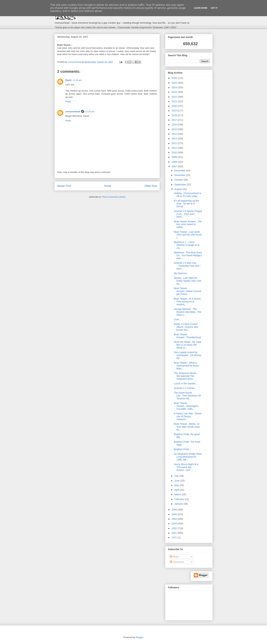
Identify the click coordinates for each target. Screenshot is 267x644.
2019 (175, 111)
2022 (175, 97)
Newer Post (64, 186)
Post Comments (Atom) (114, 197)
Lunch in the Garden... (186, 384)
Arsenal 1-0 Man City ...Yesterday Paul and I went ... (187, 266)
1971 (175, 538)
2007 (175, 166)
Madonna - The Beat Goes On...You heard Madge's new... (188, 255)
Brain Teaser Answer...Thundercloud (187, 336)
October (179, 180)
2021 (175, 101)
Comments (177, 562)
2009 (175, 157)
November (180, 175)
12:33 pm (90, 112)
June (177, 481)
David (68, 80)
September (180, 185)
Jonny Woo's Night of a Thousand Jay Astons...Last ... (186, 467)
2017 (175, 120)
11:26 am (77, 80)
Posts (174, 557)
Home (108, 186)
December (180, 171)
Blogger (139, 637)
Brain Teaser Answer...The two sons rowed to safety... (188, 224)
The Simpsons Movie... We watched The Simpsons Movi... (186, 376)
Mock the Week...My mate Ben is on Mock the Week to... (188, 345)
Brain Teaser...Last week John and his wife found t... (188, 235)
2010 (175, 152)
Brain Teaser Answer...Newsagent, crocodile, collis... (186, 406)
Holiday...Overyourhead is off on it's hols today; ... (187, 195)
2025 (175, 83)
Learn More (201, 8)
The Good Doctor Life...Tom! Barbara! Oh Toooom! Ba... (187, 396)
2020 (175, 106)
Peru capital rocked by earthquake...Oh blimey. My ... (188, 355)
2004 (175, 519)
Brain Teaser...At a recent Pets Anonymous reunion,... (187, 302)
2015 (175, 129)
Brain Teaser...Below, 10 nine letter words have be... (187, 427)
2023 (175, 92)
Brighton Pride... (182, 449)
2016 (175, 125)
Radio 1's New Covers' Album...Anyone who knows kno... (186, 327)
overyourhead (73, 112)
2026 (175, 78)
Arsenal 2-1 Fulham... (185, 388)
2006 (175, 510)
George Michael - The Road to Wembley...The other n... (188, 312)
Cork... (177, 319)
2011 (175, 148)
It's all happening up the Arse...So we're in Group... (186, 204)
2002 (175, 528)
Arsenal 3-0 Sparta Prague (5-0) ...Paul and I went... (188, 214)
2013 (175, 139)
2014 (175, 134)
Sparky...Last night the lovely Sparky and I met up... (188, 281)
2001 (175, 533)
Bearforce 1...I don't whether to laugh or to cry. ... (187, 245)
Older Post (151, 186)
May (177, 485)
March (178, 494)
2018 (175, 115)
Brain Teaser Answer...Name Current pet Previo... (188, 291)
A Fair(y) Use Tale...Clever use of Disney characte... (188, 416)
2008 (175, 162)
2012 (175, 143)
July (177, 476)
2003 (175, 524)
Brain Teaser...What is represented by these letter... (186, 366)
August (178, 189)
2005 (175, 514)
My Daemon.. (181, 273)
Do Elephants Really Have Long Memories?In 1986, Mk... (188, 457)
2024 (175, 87)
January (179, 504)
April (177, 490)
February (179, 499)
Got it (214, 8)
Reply (68, 101)
